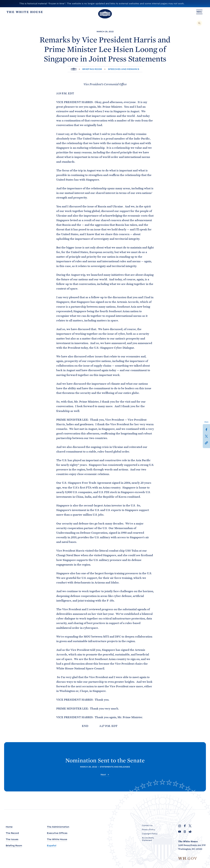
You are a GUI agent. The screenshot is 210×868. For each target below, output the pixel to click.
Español (52, 846)
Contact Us (147, 825)
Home (9, 827)
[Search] (199, 23)
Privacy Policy (148, 830)
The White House (57, 839)
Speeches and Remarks (124, 69)
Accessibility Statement (148, 839)
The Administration (58, 827)
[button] (206, 442)
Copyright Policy (150, 834)
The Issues (12, 839)
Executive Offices (57, 833)
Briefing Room (92, 69)
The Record (12, 833)
